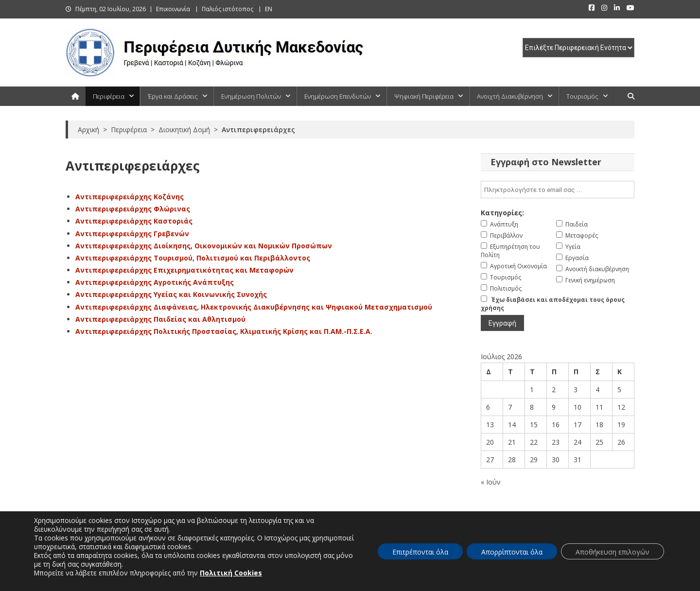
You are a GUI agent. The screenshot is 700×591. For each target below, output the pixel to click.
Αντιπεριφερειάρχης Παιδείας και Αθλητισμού (160, 319)
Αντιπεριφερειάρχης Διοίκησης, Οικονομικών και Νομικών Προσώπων (204, 246)
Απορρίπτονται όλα (512, 552)
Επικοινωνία (173, 9)
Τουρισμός (582, 96)
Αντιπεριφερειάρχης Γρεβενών (132, 234)
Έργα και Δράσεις (173, 96)
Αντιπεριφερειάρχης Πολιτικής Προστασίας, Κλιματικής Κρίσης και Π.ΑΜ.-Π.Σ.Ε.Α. (224, 331)
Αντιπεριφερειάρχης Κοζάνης (130, 197)
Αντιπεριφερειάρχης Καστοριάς (134, 221)
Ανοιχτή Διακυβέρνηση (510, 96)
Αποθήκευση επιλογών (612, 552)
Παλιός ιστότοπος (227, 9)
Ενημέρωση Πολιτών (251, 96)
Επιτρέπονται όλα (420, 552)
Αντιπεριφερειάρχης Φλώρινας (133, 209)
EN (269, 9)
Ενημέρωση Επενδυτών (338, 96)
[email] (558, 190)
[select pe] (578, 48)
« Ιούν (491, 482)
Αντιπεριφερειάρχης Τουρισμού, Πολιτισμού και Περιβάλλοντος (193, 258)
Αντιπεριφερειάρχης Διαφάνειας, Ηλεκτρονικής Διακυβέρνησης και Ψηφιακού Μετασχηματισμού (254, 307)
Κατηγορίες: (502, 213)
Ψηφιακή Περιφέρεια (424, 96)
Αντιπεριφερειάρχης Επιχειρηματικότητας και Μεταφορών (184, 270)
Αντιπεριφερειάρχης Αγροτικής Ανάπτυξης (155, 282)
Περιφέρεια (109, 96)
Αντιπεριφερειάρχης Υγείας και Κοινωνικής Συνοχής (171, 294)
